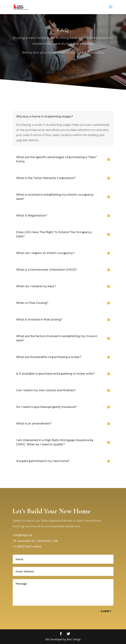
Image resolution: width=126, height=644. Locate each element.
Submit (106, 611)
